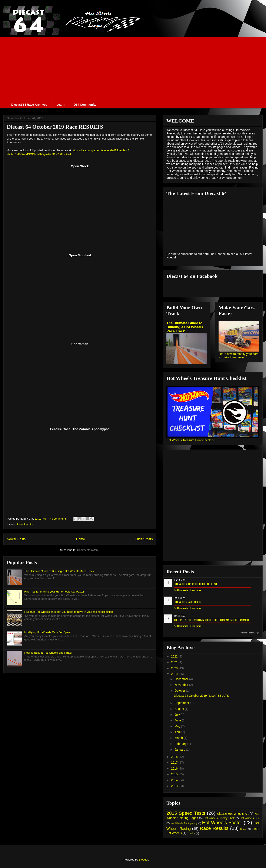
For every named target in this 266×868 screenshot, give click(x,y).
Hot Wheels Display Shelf (219, 818)
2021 (175, 662)
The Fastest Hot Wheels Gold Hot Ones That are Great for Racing (212, 620)
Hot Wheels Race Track (187, 602)
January (180, 750)
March (179, 738)
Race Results (25, 524)
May (178, 726)
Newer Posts (16, 539)
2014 (175, 780)
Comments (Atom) (88, 550)
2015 (175, 774)
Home (81, 539)
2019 (175, 674)
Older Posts (144, 539)
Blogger (143, 860)
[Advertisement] (133, 69)
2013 (175, 786)
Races (244, 829)
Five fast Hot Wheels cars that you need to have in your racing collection (69, 612)
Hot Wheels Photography (184, 823)
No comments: (59, 519)
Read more (196, 590)
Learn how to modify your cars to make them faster (239, 356)
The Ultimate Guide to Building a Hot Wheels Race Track (59, 571)
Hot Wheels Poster (222, 823)
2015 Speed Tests (186, 813)
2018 (175, 757)
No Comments (181, 590)
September (182, 703)
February (181, 744)
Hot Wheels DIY (250, 818)
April (178, 732)
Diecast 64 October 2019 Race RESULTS (55, 127)
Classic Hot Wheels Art (233, 814)
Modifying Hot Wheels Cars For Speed (48, 632)
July (178, 715)
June (178, 720)
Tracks (191, 833)
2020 (175, 668)
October (180, 691)
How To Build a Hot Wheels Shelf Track (48, 653)
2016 (175, 769)
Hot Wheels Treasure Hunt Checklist (190, 440)
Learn (60, 105)
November (182, 685)
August (179, 709)
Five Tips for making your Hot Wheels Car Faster (54, 592)
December (182, 679)
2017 (175, 763)
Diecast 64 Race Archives (29, 105)
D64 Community (85, 105)
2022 (175, 656)
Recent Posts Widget (250, 633)
